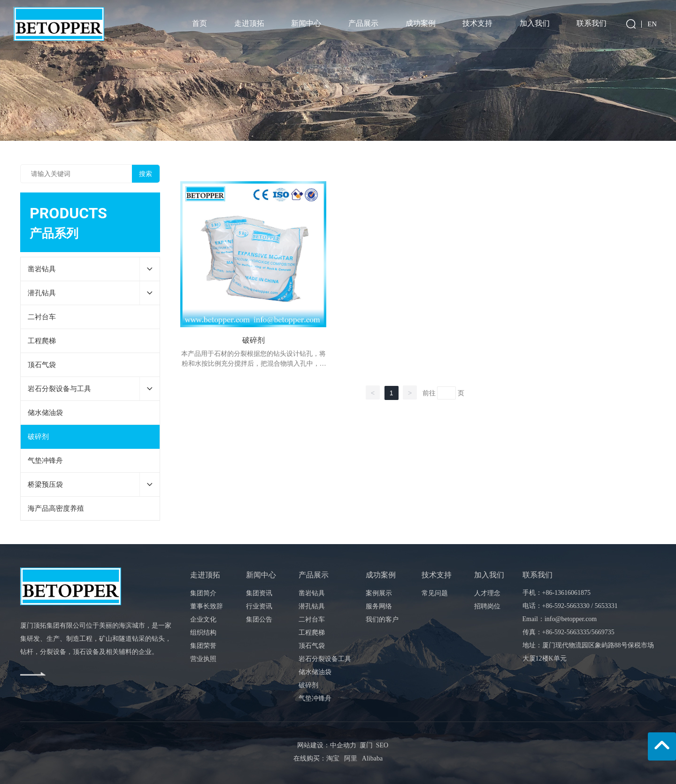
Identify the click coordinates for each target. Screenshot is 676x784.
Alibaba (372, 758)
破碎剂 (253, 340)
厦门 (366, 745)
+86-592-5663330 (566, 606)
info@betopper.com (571, 619)
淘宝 (333, 758)
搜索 (146, 174)
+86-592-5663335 (566, 632)
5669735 (603, 632)
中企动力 (343, 745)
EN (652, 24)
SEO (380, 745)
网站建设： (314, 745)
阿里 (351, 758)
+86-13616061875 (567, 593)
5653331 (606, 606)
